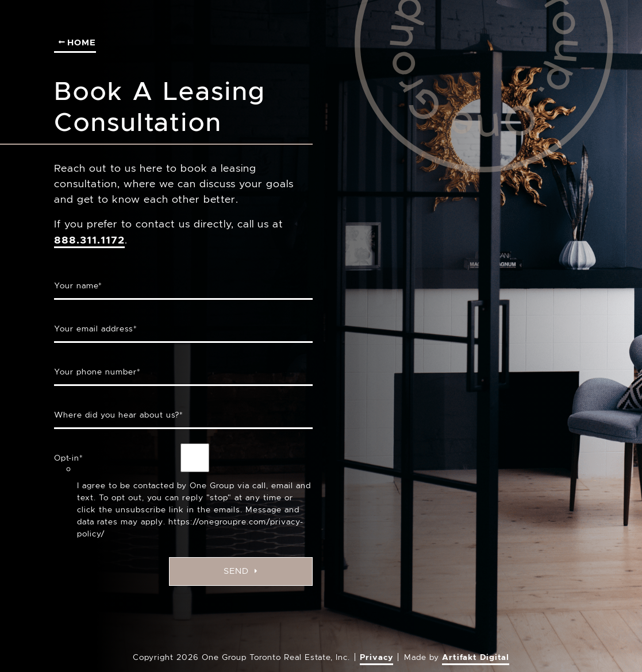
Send (241, 571)
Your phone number (97, 372)
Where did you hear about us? (119, 415)
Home (78, 42)
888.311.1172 (89, 240)
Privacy (376, 657)
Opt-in (69, 458)
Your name (78, 285)
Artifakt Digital (476, 657)
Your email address (96, 329)
